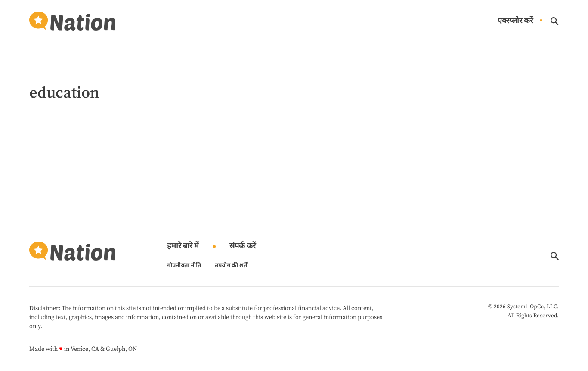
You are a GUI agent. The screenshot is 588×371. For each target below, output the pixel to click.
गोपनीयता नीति (184, 266)
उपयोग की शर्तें (231, 266)
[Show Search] (555, 21)
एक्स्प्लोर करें (515, 21)
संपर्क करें (243, 247)
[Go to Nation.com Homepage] (72, 21)
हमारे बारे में (183, 247)
